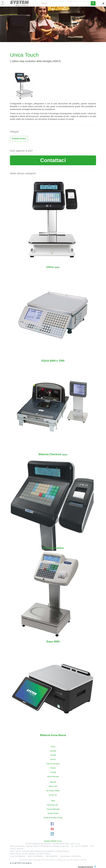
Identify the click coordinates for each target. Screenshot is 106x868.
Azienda (53, 751)
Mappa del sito (41, 860)
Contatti (53, 772)
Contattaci (53, 160)
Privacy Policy (23, 860)
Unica (53, 267)
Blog (53, 801)
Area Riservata (53, 777)
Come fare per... (53, 805)
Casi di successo (53, 764)
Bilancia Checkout (53, 454)
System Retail (53, 813)
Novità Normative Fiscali (53, 818)
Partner (53, 768)
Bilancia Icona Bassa (53, 735)
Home (53, 747)
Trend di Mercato (53, 809)
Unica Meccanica (53, 548)
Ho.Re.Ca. (53, 795)
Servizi (53, 759)
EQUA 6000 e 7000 (53, 361)
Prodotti (53, 755)
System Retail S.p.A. (53, 841)
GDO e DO (53, 786)
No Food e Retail (53, 791)
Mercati (53, 782)
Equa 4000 (53, 641)
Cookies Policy (32, 860)
